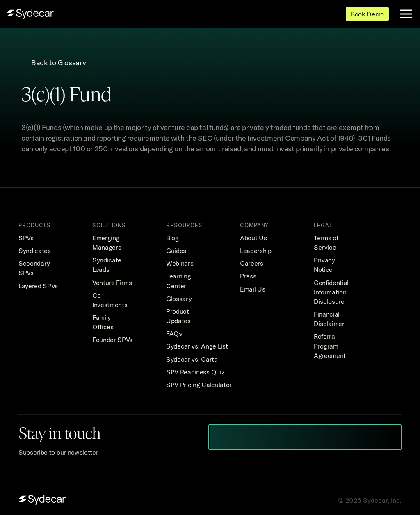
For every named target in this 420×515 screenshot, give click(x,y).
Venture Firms (112, 283)
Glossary (179, 299)
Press (248, 276)
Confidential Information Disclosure (332, 292)
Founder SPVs (112, 340)
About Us (253, 238)
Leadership (256, 251)
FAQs (174, 333)
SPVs (26, 238)
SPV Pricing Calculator (199, 385)
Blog (172, 238)
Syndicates (35, 251)
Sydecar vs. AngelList (197, 346)
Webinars (180, 263)
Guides (176, 251)
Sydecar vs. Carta (192, 359)
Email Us (252, 289)
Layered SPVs (38, 286)
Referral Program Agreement (330, 346)
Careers (252, 263)
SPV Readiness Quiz (195, 372)
